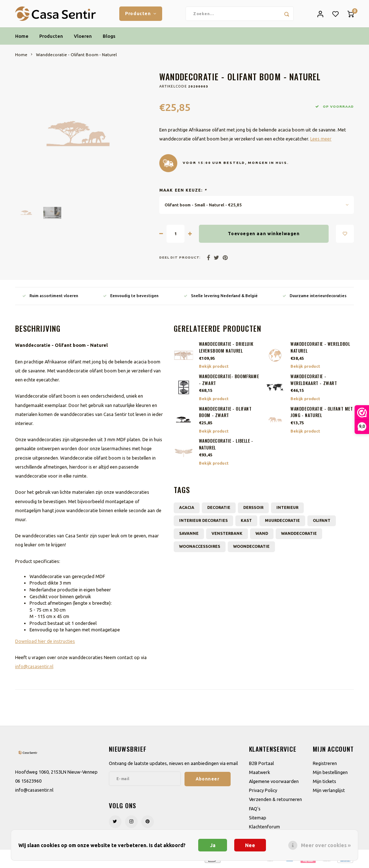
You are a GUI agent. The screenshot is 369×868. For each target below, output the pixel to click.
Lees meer (321, 140)
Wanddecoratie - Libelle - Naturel (226, 446)
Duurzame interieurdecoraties (315, 297)
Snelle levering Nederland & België (221, 297)
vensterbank (227, 535)
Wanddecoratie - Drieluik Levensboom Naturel (226, 349)
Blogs (109, 37)
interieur (287, 509)
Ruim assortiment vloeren (50, 297)
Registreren (325, 765)
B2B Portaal (261, 765)
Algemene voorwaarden (274, 783)
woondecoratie (251, 548)
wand (262, 535)
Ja (213, 845)
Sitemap (258, 819)
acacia (187, 509)
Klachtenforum (264, 828)
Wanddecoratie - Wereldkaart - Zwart (314, 382)
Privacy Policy (263, 792)
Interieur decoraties (203, 522)
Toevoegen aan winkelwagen (264, 235)
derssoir (253, 509)
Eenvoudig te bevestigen (131, 297)
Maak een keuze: (183, 192)
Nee (250, 845)
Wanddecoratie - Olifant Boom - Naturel (76, 56)
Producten (141, 14)
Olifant (322, 522)
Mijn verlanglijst (329, 792)
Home (22, 37)
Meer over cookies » (326, 845)
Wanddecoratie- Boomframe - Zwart (229, 382)
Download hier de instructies (45, 643)
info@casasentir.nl (34, 668)
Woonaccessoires (200, 548)
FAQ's (255, 810)
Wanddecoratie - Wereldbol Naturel (320, 349)
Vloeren (83, 37)
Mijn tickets (324, 783)
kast (246, 522)
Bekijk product (214, 368)
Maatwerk (259, 774)
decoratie (219, 509)
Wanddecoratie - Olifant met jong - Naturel (322, 414)
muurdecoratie (282, 522)
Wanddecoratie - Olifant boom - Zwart (225, 414)
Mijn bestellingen (330, 774)
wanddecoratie (299, 535)
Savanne (189, 535)
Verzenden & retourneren (275, 801)
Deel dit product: (180, 259)
